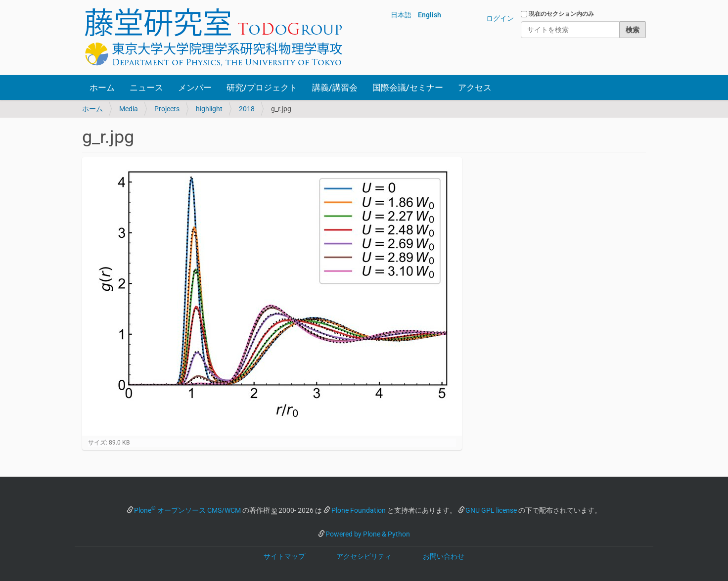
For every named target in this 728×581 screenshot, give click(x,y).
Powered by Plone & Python (368, 534)
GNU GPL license (491, 510)
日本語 (401, 15)
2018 (247, 109)
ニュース (146, 88)
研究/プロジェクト (262, 88)
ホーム (102, 88)
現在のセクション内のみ (561, 14)
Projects (167, 109)
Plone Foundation (359, 510)
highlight (209, 109)
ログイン (500, 18)
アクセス (475, 88)
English (430, 15)
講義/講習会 (335, 88)
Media (129, 109)
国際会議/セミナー (408, 88)
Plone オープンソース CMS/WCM (187, 510)
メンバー (195, 88)
